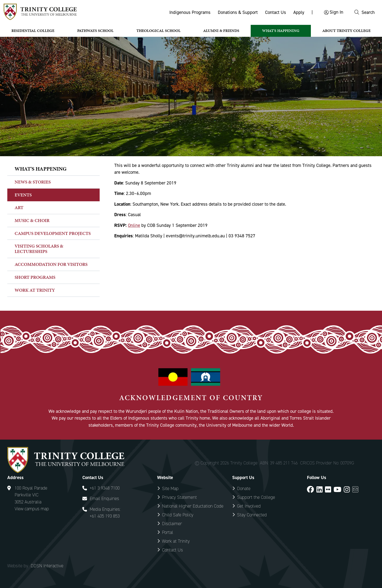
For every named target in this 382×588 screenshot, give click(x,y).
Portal (168, 532)
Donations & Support (238, 12)
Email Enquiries (104, 498)
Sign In (336, 12)
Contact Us (276, 12)
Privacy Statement (179, 497)
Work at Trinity (35, 290)
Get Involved (249, 506)
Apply (299, 12)
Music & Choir (32, 220)
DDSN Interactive (47, 566)
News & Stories (33, 182)
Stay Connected (252, 515)
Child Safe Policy (178, 515)
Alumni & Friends (221, 31)
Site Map (170, 488)
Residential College (33, 31)
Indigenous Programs (190, 12)
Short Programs (35, 277)
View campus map (32, 509)
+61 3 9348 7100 (105, 488)
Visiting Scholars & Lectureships (39, 249)
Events (23, 195)
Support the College (256, 497)
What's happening (41, 169)
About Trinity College (346, 31)
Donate (244, 488)
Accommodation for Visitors (51, 264)
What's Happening (281, 31)
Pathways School (95, 31)
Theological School (158, 31)
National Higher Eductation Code (193, 506)
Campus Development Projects (53, 233)
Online (134, 225)
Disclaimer (172, 524)
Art (19, 207)
